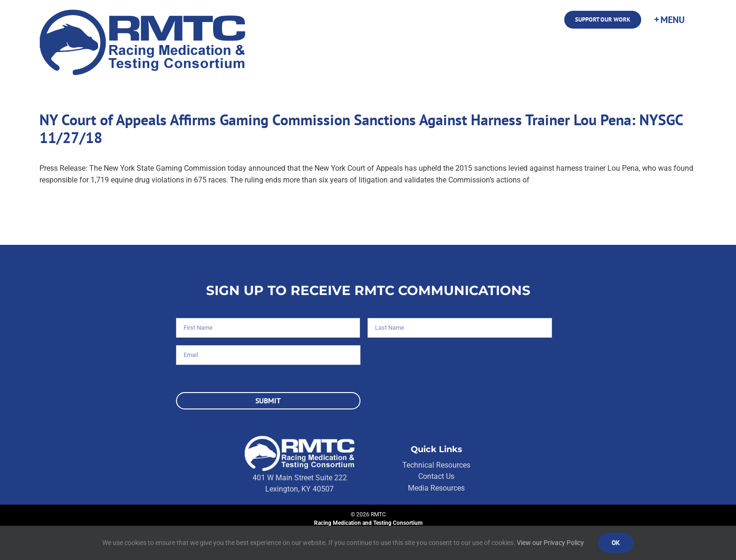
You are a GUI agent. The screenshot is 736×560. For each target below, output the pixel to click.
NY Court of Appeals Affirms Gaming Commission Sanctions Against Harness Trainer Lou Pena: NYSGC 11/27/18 (361, 129)
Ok (616, 543)
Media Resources (436, 488)
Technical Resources (436, 465)
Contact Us (436, 476)
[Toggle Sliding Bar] (669, 20)
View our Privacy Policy (550, 543)
